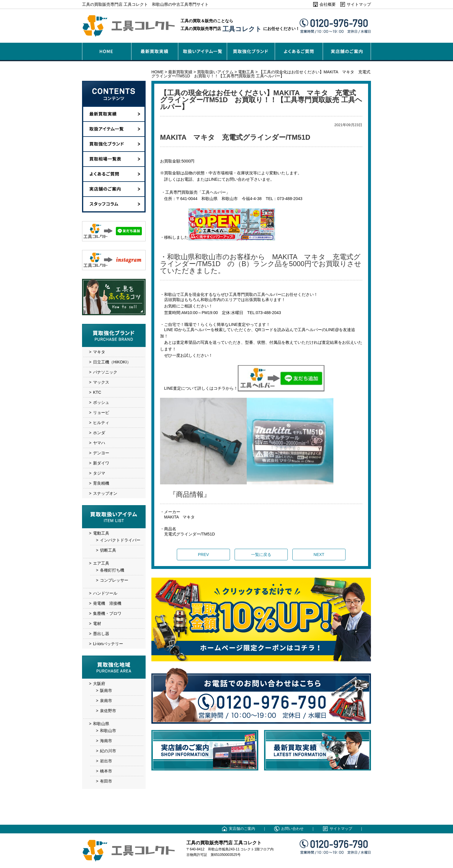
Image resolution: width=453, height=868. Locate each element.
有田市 (106, 781)
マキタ (99, 352)
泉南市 (106, 701)
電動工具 (101, 533)
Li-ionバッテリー (108, 644)
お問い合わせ (292, 829)
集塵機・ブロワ (107, 613)
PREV (203, 555)
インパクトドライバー (120, 540)
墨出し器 (101, 634)
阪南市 (106, 690)
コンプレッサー (114, 580)
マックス (101, 382)
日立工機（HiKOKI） (112, 362)
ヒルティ (101, 423)
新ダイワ (101, 463)
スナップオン (105, 493)
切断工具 (108, 550)
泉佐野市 (108, 711)
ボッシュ (101, 402)
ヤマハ (99, 443)
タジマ (99, 473)
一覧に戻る (261, 555)
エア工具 (101, 563)
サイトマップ (359, 4)
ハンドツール (105, 593)
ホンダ (99, 433)
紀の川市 (108, 751)
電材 (97, 624)
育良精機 (101, 483)
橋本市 (106, 771)
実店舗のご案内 (242, 829)
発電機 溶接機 (107, 603)
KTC (97, 392)
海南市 (106, 741)
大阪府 (99, 684)
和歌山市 (108, 731)
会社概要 (328, 4)
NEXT (319, 555)
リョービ (101, 412)
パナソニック (105, 372)
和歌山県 (101, 724)
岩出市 (106, 761)
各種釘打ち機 (112, 570)
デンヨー (101, 453)
